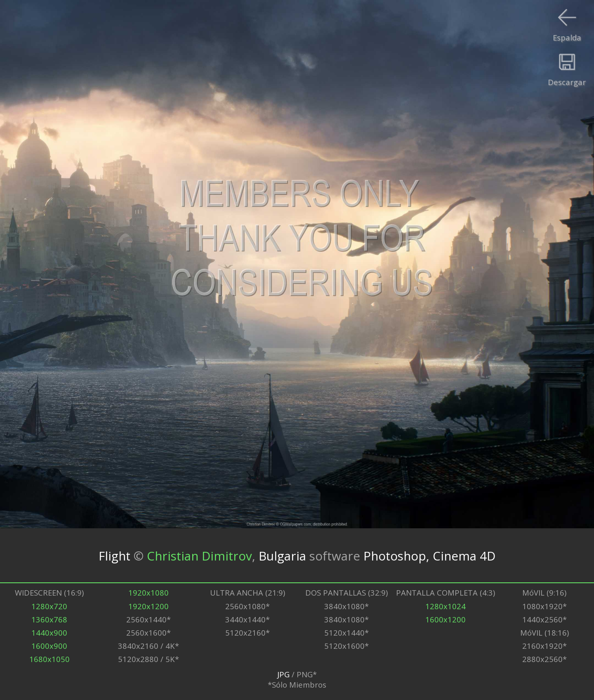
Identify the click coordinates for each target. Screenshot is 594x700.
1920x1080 (148, 592)
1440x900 (49, 633)
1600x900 (49, 646)
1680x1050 (49, 659)
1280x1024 (445, 606)
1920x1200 (148, 606)
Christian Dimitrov (199, 555)
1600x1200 (445, 619)
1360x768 (49, 619)
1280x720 (49, 606)
